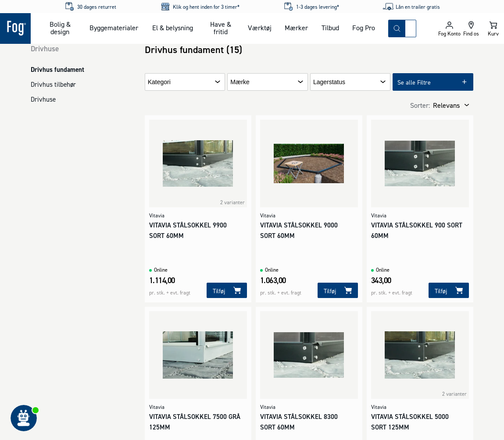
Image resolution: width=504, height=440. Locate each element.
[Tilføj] (227, 290)
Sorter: (420, 105)
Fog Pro (364, 28)
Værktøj (260, 28)
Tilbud (330, 28)
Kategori (159, 82)
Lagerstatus (329, 82)
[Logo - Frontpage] (15, 28)
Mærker (296, 28)
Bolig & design (60, 28)
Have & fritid (221, 28)
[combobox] (411, 28)
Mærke (240, 82)
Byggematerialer (114, 28)
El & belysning (173, 28)
